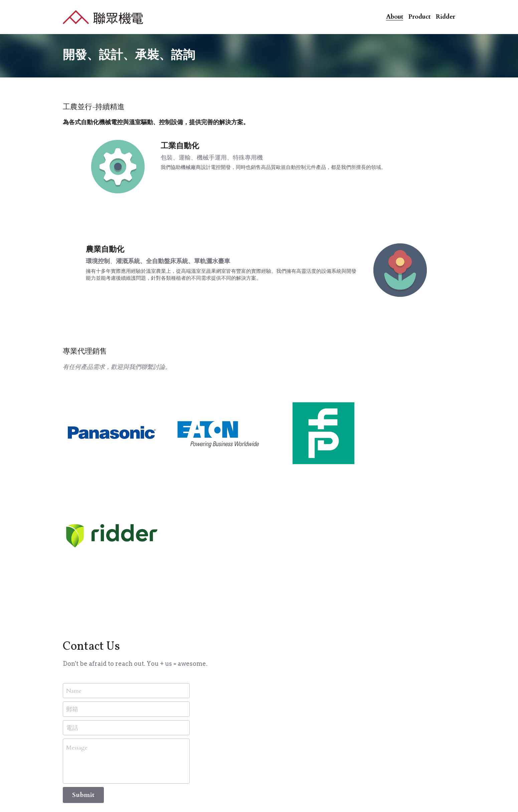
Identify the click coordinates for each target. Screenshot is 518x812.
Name (74, 562)
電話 (72, 599)
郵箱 (72, 581)
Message (77, 620)
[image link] (103, 16)
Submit (83, 667)
